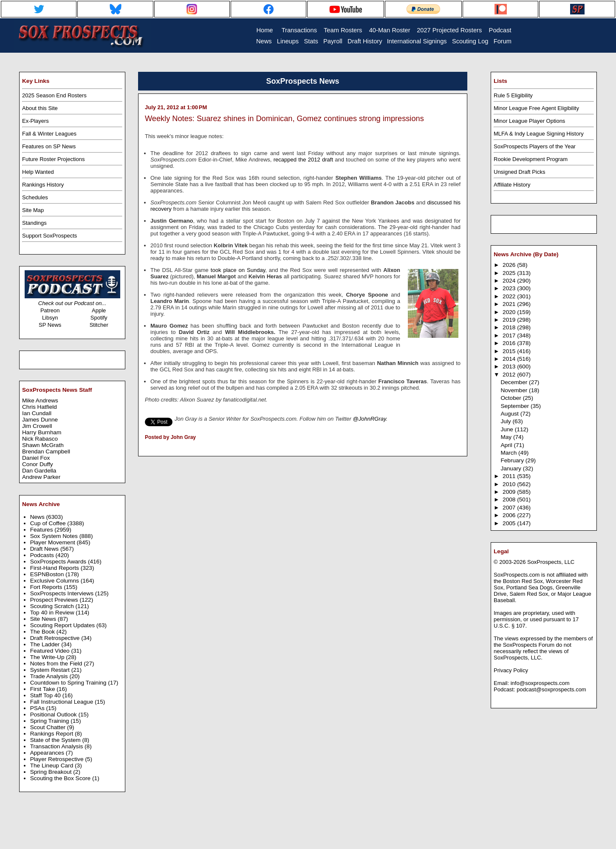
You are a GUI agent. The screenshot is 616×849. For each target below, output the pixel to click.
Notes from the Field (57, 664)
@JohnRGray (370, 419)
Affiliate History (512, 185)
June (507, 429)
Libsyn (50, 318)
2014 (510, 359)
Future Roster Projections (53, 159)
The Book (43, 632)
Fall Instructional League (62, 702)
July (506, 421)
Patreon (50, 310)
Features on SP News (49, 146)
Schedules (35, 197)
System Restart (51, 670)
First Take (44, 689)
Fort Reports (47, 587)
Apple (99, 310)
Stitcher (99, 325)
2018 (510, 327)
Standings (34, 223)
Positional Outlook (54, 715)
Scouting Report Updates (63, 625)
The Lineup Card (52, 766)
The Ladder (46, 644)
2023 (510, 288)
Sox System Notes (55, 536)
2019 (510, 320)
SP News (50, 325)
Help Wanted (38, 172)
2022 (510, 296)
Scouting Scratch (53, 606)
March (509, 453)
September (516, 406)
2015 (510, 351)
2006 (510, 515)
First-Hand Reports (55, 568)
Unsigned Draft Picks (519, 172)
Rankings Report (52, 734)
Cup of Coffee (49, 523)
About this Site (40, 108)
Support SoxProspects (49, 236)
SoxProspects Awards (59, 562)
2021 (510, 304)
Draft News (45, 549)
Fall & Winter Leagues (49, 134)
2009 (510, 492)
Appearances (48, 753)
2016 (510, 343)
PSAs (38, 708)
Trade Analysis (50, 676)
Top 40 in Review (53, 613)
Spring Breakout (52, 772)
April (507, 445)
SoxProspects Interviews (63, 593)
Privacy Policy (511, 670)
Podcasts (43, 555)
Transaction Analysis (57, 746)
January (511, 468)
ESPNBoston (48, 574)
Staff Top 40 (46, 695)
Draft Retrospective (56, 638)
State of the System (56, 740)
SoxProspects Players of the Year (535, 146)
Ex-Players (35, 121)
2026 (510, 265)
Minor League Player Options (529, 121)
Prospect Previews (55, 600)
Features (42, 530)
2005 (510, 523)
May (507, 437)
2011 (510, 476)
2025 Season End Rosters (54, 95)
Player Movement (54, 542)
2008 (510, 499)
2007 (510, 508)
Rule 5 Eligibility (513, 95)
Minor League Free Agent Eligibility (536, 108)
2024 (510, 281)
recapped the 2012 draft (303, 160)
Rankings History (43, 185)
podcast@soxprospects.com (551, 689)
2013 (510, 366)
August (510, 414)
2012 (510, 375)
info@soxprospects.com (540, 683)
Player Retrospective (58, 759)
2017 (510, 335)
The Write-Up (48, 657)
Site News (44, 619)
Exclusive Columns (55, 581)
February (513, 460)
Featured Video (51, 651)
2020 (510, 312)
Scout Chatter (49, 727)
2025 (510, 273)
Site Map (33, 210)
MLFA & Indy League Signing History (539, 134)
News (38, 517)
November (515, 390)
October (511, 398)
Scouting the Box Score (61, 778)
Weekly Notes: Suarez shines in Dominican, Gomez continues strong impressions (284, 119)
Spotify (99, 318)
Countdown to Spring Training (69, 683)
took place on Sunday (238, 270)
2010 (510, 484)
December (515, 382)
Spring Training (51, 721)
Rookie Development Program (531, 159)
